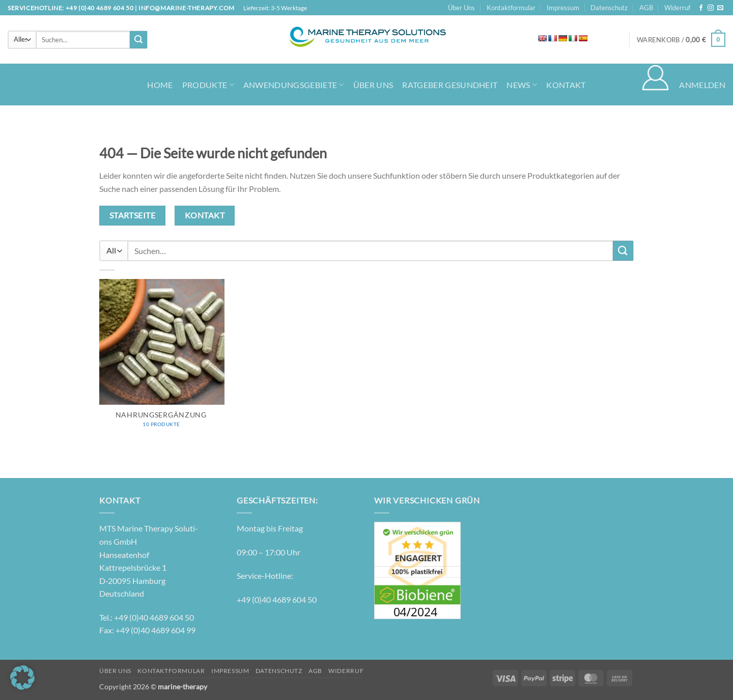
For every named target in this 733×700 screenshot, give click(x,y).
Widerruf (677, 8)
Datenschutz (609, 8)
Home (160, 85)
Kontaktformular (511, 8)
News (522, 85)
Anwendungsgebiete (294, 85)
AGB (646, 8)
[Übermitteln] (138, 40)
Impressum (563, 8)
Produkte (208, 85)
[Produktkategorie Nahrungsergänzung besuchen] (162, 358)
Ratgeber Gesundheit (450, 85)
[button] (681, 40)
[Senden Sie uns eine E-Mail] (720, 8)
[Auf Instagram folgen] (711, 8)
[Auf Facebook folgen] (701, 8)
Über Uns (461, 8)
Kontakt (566, 85)
